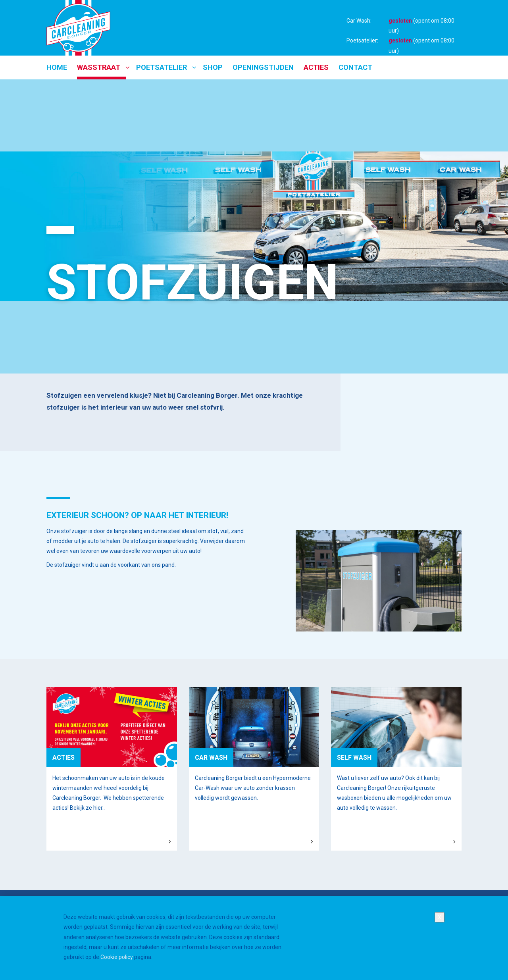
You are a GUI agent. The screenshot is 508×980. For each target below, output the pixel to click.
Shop (213, 67)
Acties (316, 67)
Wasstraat (99, 67)
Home (57, 67)
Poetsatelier (162, 67)
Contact (355, 67)
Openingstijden (263, 67)
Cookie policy (117, 964)
